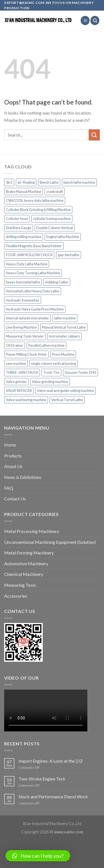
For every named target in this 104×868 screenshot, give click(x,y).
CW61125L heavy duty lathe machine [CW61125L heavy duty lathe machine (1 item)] (35, 200)
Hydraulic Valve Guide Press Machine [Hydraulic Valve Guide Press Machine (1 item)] (35, 309)
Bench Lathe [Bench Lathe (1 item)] (49, 182)
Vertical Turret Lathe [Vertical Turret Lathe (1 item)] (67, 400)
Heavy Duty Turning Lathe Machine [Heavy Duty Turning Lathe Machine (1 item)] (33, 273)
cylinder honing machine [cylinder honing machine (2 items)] (52, 219)
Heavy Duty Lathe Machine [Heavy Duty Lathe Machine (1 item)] (27, 264)
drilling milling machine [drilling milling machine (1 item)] (24, 237)
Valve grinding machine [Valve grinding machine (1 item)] (50, 382)
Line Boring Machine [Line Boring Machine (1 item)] (21, 327)
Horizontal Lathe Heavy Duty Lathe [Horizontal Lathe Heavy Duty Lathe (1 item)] (33, 291)
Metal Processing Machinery (32, 531)
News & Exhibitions (23, 477)
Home (10, 445)
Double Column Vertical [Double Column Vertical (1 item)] (55, 228)
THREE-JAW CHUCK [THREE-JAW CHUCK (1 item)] (22, 372)
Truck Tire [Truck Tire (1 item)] (51, 372)
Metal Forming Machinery (29, 553)
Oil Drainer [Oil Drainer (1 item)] (15, 345)
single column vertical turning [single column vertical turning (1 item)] (54, 363)
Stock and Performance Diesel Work (53, 797)
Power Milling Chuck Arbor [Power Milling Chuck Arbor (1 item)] (26, 354)
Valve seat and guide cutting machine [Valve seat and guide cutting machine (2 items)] (65, 391)
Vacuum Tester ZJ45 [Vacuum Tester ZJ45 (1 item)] (80, 372)
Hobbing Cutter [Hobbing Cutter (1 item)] (57, 282)
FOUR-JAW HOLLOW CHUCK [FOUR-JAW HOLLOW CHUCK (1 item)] (29, 255)
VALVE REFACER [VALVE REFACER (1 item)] (19, 391)
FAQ (9, 488)
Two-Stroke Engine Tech (42, 779)
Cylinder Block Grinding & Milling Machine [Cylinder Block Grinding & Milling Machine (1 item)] (38, 210)
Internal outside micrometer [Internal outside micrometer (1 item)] (27, 318)
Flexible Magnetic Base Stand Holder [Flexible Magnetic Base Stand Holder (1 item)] (34, 246)
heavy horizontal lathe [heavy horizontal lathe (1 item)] (23, 282)
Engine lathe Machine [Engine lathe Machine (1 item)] (63, 237)
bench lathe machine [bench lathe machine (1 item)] (79, 182)
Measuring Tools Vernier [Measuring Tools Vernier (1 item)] (25, 336)
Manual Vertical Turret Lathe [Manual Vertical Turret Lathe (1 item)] (64, 327)
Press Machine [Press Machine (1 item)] (63, 354)
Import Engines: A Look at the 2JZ (51, 761)
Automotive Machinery (26, 563)
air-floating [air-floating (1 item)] (26, 182)
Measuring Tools (20, 585)
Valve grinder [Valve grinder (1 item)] (16, 382)
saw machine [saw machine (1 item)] (16, 363)
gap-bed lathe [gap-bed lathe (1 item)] (69, 255)
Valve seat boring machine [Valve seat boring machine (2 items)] (26, 400)
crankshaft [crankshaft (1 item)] (55, 191)
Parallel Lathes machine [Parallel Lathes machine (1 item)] (46, 345)
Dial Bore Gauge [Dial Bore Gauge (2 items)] (19, 228)
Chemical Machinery (24, 574)
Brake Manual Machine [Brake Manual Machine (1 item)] (24, 191)
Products (13, 456)
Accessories (16, 596)
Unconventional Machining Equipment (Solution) (50, 542)
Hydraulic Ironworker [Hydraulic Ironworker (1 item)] (23, 300)
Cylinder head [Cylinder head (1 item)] (17, 219)
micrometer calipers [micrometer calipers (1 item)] (64, 336)
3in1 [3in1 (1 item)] (9, 182)
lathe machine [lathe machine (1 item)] (65, 318)
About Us (13, 466)
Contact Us (15, 499)
